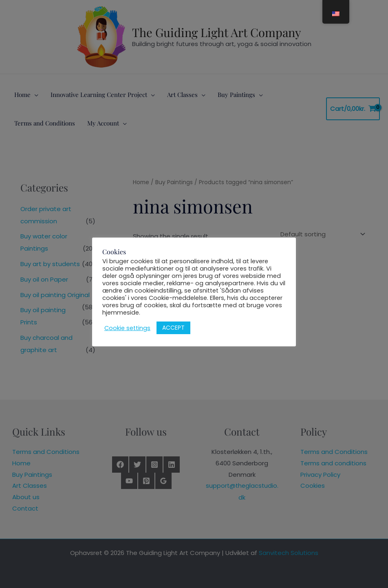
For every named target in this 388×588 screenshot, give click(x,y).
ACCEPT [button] (173, 328)
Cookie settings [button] (127, 328)
